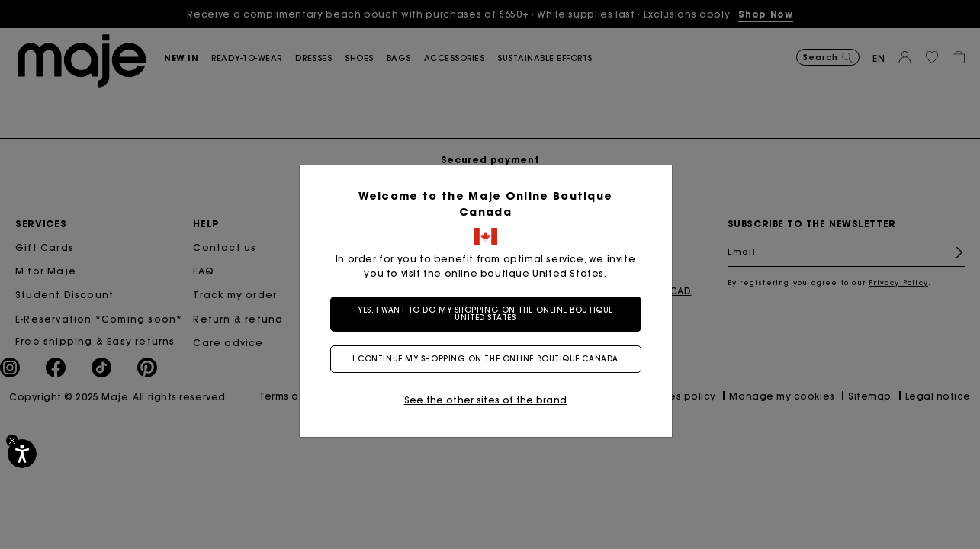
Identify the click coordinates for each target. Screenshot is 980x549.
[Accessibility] (22, 454)
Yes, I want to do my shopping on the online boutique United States (490, 314)
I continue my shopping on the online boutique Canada (490, 359)
